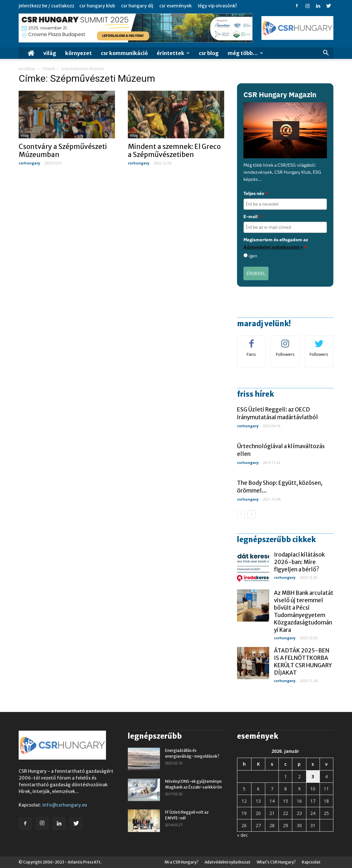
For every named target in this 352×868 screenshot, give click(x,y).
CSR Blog (209, 53)
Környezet (79, 53)
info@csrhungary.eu (65, 805)
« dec (242, 835)
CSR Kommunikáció (124, 53)
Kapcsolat (311, 862)
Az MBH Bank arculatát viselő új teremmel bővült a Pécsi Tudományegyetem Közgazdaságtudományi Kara (304, 611)
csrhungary (29, 163)
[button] (326, 54)
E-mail (252, 217)
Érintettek (173, 53)
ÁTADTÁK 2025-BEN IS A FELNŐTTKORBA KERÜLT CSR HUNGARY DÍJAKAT (303, 662)
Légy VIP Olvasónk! (217, 6)
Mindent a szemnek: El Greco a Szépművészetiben (174, 151)
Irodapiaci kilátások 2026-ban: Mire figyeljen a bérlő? (299, 562)
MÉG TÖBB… (245, 53)
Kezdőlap (27, 69)
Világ (50, 53)
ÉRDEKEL (256, 273)
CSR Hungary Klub (97, 6)
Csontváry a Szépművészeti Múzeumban (63, 151)
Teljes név (256, 193)
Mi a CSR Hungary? (181, 862)
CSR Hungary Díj (137, 6)
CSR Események (176, 6)
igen (253, 256)
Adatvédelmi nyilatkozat (228, 862)
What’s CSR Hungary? (276, 862)
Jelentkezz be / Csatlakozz (46, 6)
